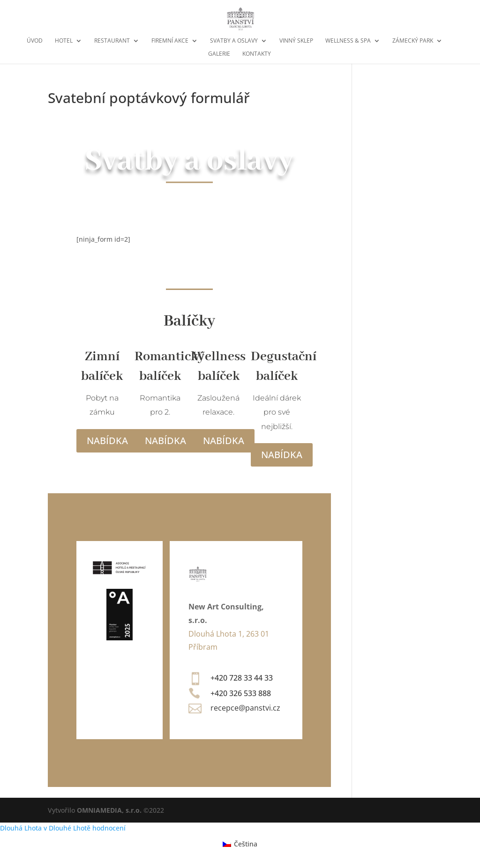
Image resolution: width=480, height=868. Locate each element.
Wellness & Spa (348, 41)
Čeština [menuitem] (246, 844)
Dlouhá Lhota (21, 828)
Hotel (64, 41)
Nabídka (107, 441)
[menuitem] (240, 844)
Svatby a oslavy (234, 41)
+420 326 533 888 (241, 693)
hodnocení (109, 828)
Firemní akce (170, 41)
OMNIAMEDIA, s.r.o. (109, 810)
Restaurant (112, 41)
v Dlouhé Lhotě (67, 828)
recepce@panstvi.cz (245, 708)
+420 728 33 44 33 (242, 678)
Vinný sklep (296, 41)
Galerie (219, 54)
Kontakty (257, 54)
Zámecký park (413, 41)
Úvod (35, 41)
